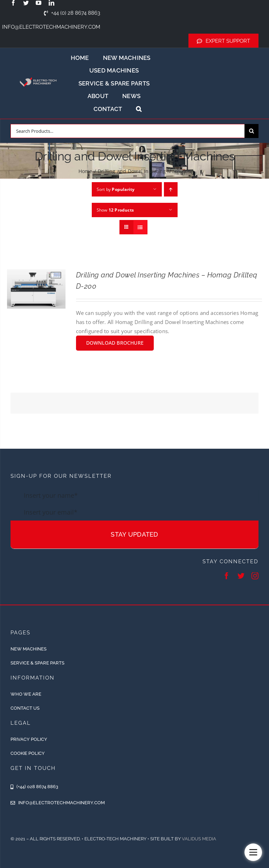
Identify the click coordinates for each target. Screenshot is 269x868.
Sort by (116, 189)
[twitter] (26, 3)
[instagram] (255, 576)
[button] (139, 109)
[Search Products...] (127, 131)
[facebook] (13, 3)
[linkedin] (51, 3)
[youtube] (39, 3)
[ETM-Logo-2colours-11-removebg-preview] (38, 75)
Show (115, 210)
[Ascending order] (171, 189)
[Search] (251, 131)
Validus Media (199, 839)
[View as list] (140, 227)
